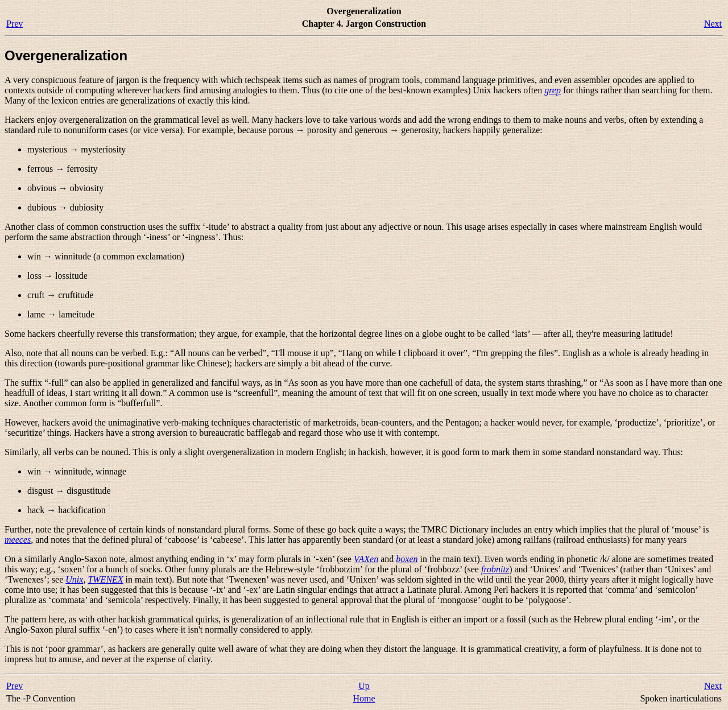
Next (713, 24)
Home (364, 698)
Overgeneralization (66, 55)
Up (364, 686)
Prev (15, 24)
